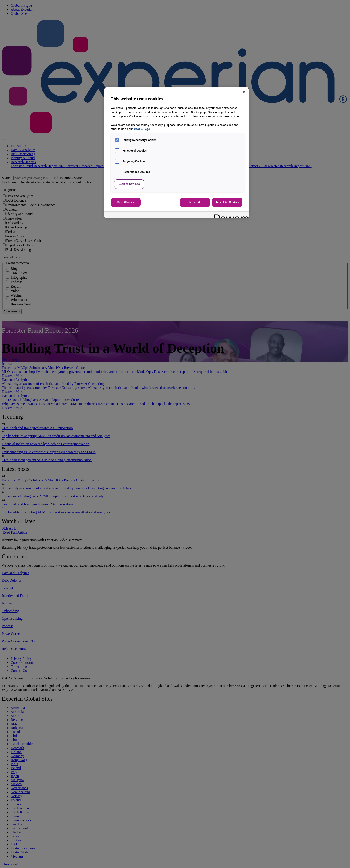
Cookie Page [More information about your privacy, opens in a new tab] (142, 129)
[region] (177, 153)
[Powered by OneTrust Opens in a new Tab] (230, 215)
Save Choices (126, 202)
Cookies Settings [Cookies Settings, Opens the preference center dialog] (129, 184)
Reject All (195, 202)
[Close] (244, 92)
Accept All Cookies (227, 202)
